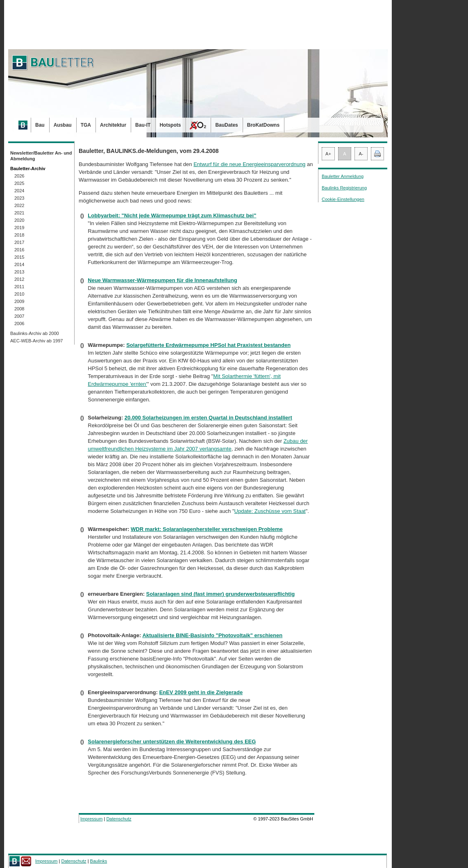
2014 (19, 264)
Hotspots (170, 125)
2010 (19, 294)
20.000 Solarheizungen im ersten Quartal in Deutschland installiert (208, 418)
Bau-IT (143, 125)
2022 (19, 205)
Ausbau (63, 125)
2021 (19, 213)
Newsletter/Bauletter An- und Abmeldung (41, 156)
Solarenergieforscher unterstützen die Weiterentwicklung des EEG (172, 742)
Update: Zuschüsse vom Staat (270, 511)
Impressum (91, 819)
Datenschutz (119, 819)
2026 (19, 176)
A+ (328, 154)
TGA (86, 125)
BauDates (226, 125)
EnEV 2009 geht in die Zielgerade (201, 692)
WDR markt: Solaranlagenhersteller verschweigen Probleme (207, 529)
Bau (40, 125)
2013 (19, 272)
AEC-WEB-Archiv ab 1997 (36, 341)
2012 (19, 279)
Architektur (113, 125)
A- (361, 154)
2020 (19, 220)
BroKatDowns (263, 125)
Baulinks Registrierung (344, 188)
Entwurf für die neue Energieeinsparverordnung (249, 164)
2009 (19, 301)
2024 (19, 191)
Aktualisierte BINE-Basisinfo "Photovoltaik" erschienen (212, 635)
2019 (19, 228)
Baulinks (99, 861)
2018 (19, 235)
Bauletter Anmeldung (343, 176)
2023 (19, 198)
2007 (19, 316)
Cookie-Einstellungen (343, 199)
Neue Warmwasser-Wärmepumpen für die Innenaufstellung (162, 280)
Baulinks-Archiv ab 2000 (35, 333)
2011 (19, 287)
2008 (19, 309)
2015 (19, 257)
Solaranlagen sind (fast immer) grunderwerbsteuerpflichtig (221, 594)
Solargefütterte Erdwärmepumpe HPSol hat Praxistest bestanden (208, 345)
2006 (19, 324)
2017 (19, 242)
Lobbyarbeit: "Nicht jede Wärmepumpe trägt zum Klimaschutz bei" (172, 215)
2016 (19, 250)
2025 (19, 183)
